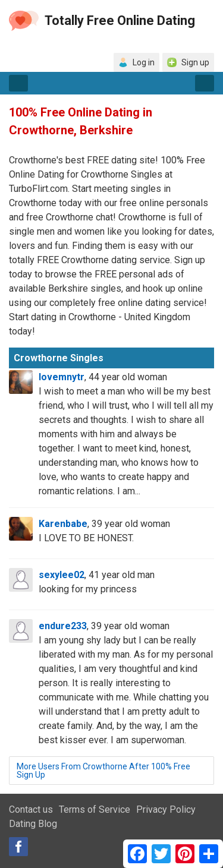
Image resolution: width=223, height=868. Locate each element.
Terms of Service (95, 809)
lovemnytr (62, 377)
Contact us (31, 809)
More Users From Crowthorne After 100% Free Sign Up (103, 771)
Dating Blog (33, 824)
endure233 (63, 626)
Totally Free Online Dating (120, 20)
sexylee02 (62, 575)
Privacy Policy (166, 809)
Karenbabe (63, 524)
